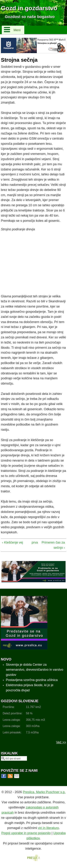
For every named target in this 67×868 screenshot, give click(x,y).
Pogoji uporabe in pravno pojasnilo (26, 833)
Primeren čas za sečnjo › (53, 545)
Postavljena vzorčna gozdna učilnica (32, 680)
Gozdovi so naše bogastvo (30, 17)
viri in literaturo (49, 828)
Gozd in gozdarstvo (29, 8)
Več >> (61, 742)
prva (33, 542)
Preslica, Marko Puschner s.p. (44, 792)
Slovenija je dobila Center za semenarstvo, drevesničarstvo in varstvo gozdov (35, 670)
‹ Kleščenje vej (13, 542)
